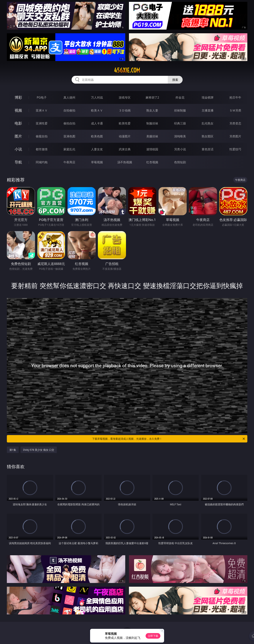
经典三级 (180, 123)
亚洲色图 (69, 136)
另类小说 (180, 149)
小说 (18, 149)
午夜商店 (69, 162)
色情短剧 (180, 162)
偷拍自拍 (69, 123)
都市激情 (42, 149)
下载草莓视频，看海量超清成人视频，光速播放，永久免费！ (169, 439)
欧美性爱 (125, 123)
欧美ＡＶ (97, 110)
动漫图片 (125, 136)
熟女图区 (208, 136)
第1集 (13, 450)
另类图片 (235, 136)
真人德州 (69, 97)
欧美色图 (97, 136)
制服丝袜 (152, 123)
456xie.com (127, 70)
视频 (18, 110)
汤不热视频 (125, 162)
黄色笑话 (208, 149)
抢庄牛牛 (235, 97)
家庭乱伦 (69, 149)
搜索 (175, 80)
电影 (18, 123)
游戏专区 (125, 97)
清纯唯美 (180, 136)
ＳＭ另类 (235, 110)
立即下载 (153, 636)
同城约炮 (42, 162)
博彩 (18, 97)
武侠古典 (125, 149)
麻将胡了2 (152, 97)
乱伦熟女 (208, 123)
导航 (18, 162)
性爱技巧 (235, 149)
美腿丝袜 (152, 136)
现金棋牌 (208, 97)
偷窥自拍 (42, 136)
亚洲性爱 (42, 123)
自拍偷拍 (69, 110)
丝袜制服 (180, 110)
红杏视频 (152, 162)
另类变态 (235, 123)
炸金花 (180, 97)
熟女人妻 (152, 110)
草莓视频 (97, 162)
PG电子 (42, 97)
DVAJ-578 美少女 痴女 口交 (39, 450)
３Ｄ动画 (125, 110)
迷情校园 (152, 149)
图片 (18, 136)
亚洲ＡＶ (42, 110)
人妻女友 (97, 149)
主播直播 (208, 110)
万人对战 (97, 97)
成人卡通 (97, 123)
